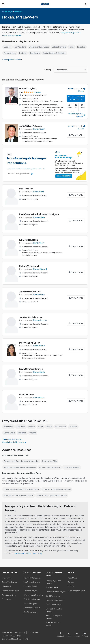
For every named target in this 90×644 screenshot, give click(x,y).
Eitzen (41, 427)
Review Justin (39, 129)
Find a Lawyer (7, 578)
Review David (39, 397)
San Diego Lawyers (31, 612)
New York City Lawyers (33, 578)
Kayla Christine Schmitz (31, 369)
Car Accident (20, 47)
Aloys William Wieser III (31, 292)
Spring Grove (9, 433)
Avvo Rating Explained (76, 591)
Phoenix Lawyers (30, 603)
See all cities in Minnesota (13, 442)
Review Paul (39, 192)
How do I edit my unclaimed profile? (53, 495)
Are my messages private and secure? (20, 467)
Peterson (74, 427)
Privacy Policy (20, 633)
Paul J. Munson (27, 189)
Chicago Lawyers (31, 586)
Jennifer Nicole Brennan (31, 317)
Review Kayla (39, 372)
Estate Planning (60, 47)
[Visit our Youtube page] (85, 634)
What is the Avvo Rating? (50, 467)
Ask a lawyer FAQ (50, 461)
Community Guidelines (12, 636)
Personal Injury (21, 53)
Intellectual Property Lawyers (54, 617)
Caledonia (21, 427)
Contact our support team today (28, 553)
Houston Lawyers (31, 591)
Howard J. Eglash (28, 88)
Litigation (8, 53)
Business (8, 47)
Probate (34, 53)
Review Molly (39, 346)
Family (72, 47)
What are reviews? (72, 467)
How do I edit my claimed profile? (57, 489)
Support (71, 586)
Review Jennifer (40, 320)
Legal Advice (7, 586)
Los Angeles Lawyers (32, 582)
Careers (71, 582)
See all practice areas (12, 60)
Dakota (32, 427)
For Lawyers (7, 599)
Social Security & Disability (66, 53)
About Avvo (72, 578)
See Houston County (11, 439)
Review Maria (39, 217)
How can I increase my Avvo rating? (19, 495)
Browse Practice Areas (11, 591)
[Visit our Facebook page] (61, 634)
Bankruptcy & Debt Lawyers (53, 582)
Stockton (23, 433)
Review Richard (40, 269)
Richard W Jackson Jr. (30, 266)
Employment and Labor (39, 47)
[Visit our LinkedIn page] (78, 634)
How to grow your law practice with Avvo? (22, 489)
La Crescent (61, 427)
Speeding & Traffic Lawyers (53, 624)
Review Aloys (39, 294)
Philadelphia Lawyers (32, 599)
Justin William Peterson (31, 126)
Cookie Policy (33, 633)
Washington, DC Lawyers (34, 595)
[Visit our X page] (70, 634)
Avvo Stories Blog (9, 595)
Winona (33, 433)
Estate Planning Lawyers (55, 600)
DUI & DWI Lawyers (53, 596)
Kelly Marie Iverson (29, 240)
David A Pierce (27, 394)
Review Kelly (39, 243)
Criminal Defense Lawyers (56, 592)
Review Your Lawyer (9, 582)
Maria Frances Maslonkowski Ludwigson (39, 214)
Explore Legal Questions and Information (22, 461)
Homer (50, 427)
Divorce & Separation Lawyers (54, 610)
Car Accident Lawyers (54, 604)
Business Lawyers (53, 587)
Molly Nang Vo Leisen (30, 343)
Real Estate (46, 53)
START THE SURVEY (63, 176)
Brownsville (9, 427)
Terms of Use (7, 633)
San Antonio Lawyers (32, 608)
